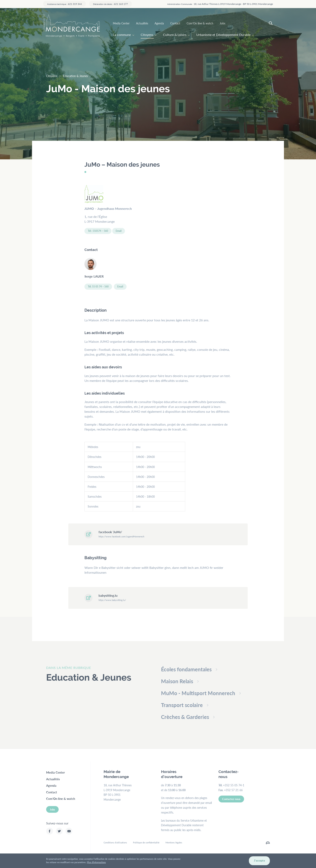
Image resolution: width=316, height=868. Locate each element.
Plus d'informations (96, 864)
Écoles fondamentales (186, 669)
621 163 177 (110, 4)
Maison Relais (177, 681)
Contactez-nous (231, 799)
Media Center (121, 23)
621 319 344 (64, 4)
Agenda (159, 23)
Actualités (142, 23)
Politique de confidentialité (146, 842)
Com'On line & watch (200, 23)
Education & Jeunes (75, 76)
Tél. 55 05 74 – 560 (98, 287)
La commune (122, 35)
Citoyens (147, 35)
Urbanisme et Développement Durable (223, 35)
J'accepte (259, 862)
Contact (175, 23)
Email (119, 231)
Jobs (222, 23)
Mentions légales (174, 842)
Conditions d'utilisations (115, 842)
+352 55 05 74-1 (234, 785)
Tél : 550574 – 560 (98, 231)
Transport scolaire (182, 705)
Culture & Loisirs (175, 35)
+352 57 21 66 (233, 790)
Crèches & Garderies (185, 717)
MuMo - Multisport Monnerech (198, 693)
